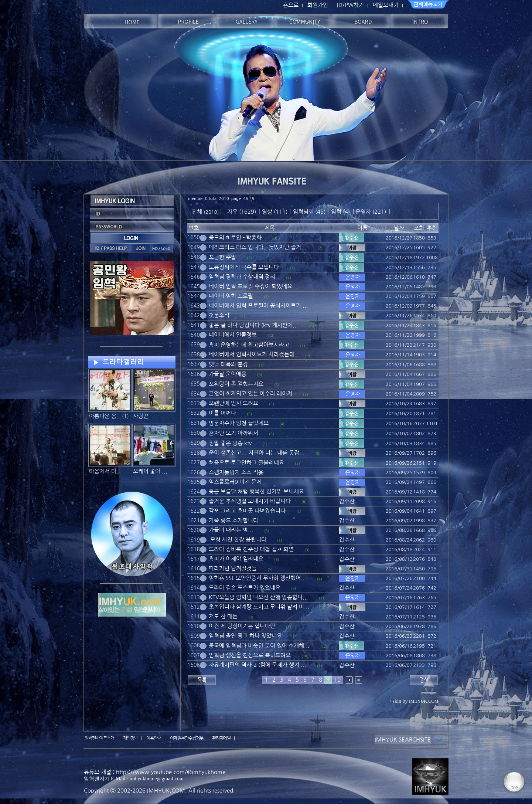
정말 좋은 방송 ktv (230, 443)
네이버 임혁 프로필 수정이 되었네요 (250, 286)
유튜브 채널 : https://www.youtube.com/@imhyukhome (155, 772)
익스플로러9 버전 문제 (235, 482)
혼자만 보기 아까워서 (233, 433)
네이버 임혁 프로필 (231, 296)
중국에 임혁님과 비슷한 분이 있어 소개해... (259, 646)
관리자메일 (221, 738)
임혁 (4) (340, 212)
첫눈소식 (219, 315)
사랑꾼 (141, 416)
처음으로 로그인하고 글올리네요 (246, 463)
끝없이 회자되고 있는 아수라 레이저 (250, 393)
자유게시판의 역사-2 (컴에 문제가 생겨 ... (258, 665)
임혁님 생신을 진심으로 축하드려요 (250, 655)
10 (337, 680)
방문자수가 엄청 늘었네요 (239, 423)
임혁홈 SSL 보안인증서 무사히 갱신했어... (258, 578)
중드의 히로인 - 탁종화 (235, 238)
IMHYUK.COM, (167, 791)
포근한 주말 (222, 257)
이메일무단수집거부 (187, 738)
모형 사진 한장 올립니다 (238, 540)
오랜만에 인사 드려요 (233, 403)
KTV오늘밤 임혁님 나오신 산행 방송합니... (258, 597)
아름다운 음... (105, 416)
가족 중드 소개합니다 (233, 520)
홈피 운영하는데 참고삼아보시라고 (249, 345)
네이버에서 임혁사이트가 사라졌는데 (252, 354)
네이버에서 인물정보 (233, 335)
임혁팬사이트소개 (99, 738)
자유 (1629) (242, 212)
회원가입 (318, 5)
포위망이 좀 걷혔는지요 (236, 384)
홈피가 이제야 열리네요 (236, 559)
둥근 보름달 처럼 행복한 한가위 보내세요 (256, 491)
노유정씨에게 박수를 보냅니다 (244, 267)
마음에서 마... (105, 471)
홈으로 (291, 5)
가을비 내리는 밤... (231, 530)
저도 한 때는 (223, 616)
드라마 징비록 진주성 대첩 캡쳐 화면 (251, 549)
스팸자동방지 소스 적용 (236, 472)
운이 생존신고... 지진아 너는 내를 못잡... (257, 453)
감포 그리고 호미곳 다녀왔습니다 (247, 511)
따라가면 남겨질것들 (233, 568)
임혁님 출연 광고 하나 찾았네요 (245, 636)
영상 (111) (275, 212)
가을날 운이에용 (228, 374)
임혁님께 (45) (309, 212)
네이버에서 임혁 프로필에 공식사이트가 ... (258, 306)
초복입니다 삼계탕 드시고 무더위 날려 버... (259, 607)
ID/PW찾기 (350, 5)
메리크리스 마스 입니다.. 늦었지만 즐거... (258, 247)
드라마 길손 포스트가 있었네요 (245, 588)
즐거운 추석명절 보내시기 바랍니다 (250, 501)
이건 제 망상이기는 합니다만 (242, 626)
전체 (198, 212)
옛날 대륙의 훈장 (228, 364)
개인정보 (130, 738)
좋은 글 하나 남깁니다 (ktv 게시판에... (253, 325)
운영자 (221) (371, 212)
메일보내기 (386, 5)
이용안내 (154, 738)
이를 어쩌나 (222, 413)
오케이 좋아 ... (150, 471)
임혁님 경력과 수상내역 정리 (242, 277)
